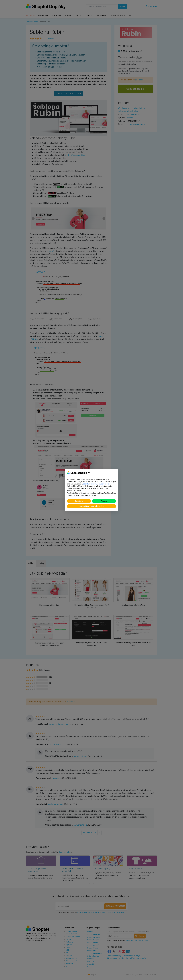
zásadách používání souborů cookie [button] (97, 484)
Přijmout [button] (104, 501)
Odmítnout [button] (79, 501)
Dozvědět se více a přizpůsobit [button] (91, 506)
